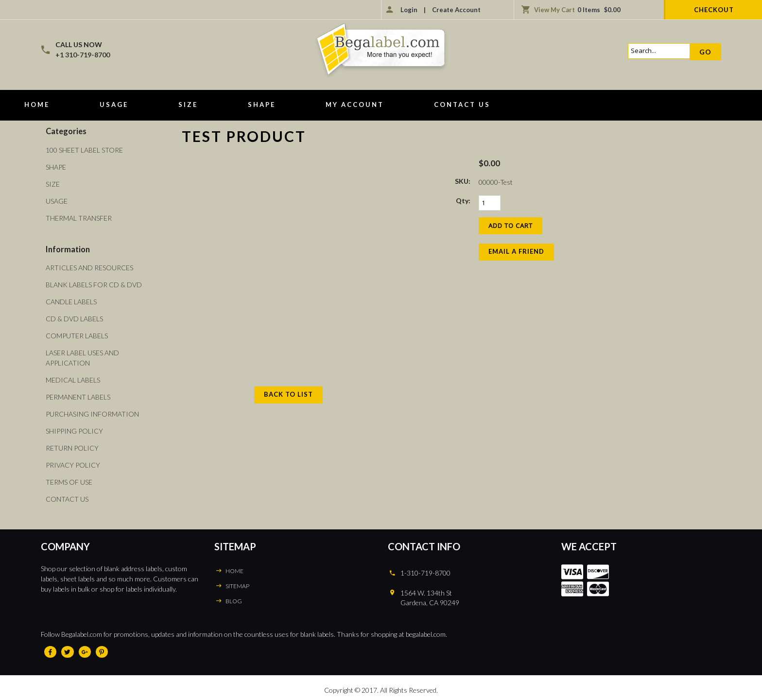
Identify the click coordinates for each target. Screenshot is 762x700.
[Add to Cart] (511, 226)
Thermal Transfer (79, 218)
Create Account (456, 10)
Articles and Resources (89, 268)
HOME (234, 571)
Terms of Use (69, 482)
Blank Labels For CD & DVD (94, 285)
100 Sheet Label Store (84, 150)
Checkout (714, 10)
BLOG (234, 601)
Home (37, 105)
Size (188, 105)
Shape (262, 105)
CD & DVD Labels (74, 319)
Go (705, 52)
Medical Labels (73, 380)
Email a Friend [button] (516, 251)
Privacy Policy (73, 465)
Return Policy (72, 448)
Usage (114, 105)
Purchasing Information (92, 414)
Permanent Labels (78, 397)
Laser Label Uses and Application (82, 358)
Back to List (288, 394)
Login (409, 10)
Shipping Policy (74, 431)
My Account (355, 105)
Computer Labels (77, 336)
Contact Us (462, 105)
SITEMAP (237, 586)
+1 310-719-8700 (83, 55)
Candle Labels (71, 302)
